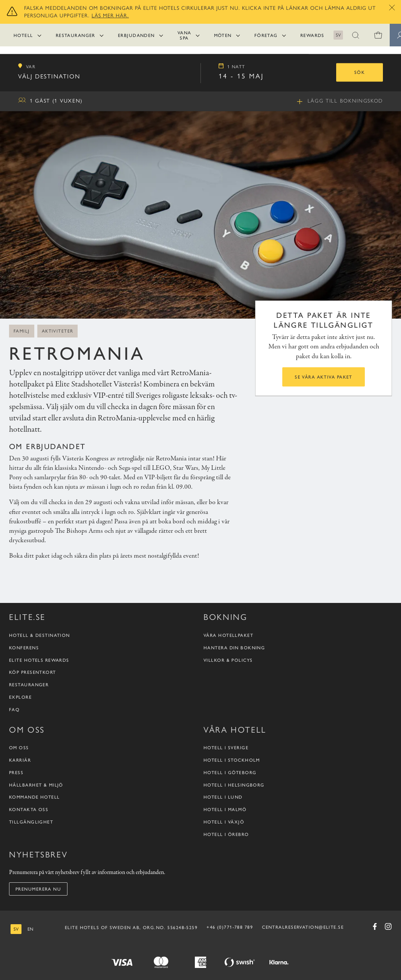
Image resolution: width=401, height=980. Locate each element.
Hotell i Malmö (225, 809)
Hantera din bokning (234, 648)
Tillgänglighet (31, 822)
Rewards (312, 35)
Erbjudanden (136, 35)
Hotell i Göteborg (230, 772)
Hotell (23, 35)
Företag (266, 35)
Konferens (24, 648)
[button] (356, 35)
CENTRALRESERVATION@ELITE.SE (303, 927)
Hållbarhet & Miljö (36, 785)
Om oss (19, 748)
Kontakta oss (29, 809)
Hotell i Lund (223, 797)
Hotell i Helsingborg (234, 785)
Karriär (20, 760)
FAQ (14, 709)
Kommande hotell (34, 797)
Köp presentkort (33, 672)
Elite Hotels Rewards (39, 660)
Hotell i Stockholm (232, 760)
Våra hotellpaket (228, 635)
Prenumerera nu (38, 889)
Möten (223, 35)
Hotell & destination (40, 635)
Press (16, 772)
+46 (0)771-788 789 (230, 927)
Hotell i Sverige (226, 748)
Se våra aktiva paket (324, 377)
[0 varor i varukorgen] (378, 35)
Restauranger (76, 35)
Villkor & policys (228, 660)
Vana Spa (184, 35)
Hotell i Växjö (224, 822)
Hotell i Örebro (226, 834)
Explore (20, 697)
